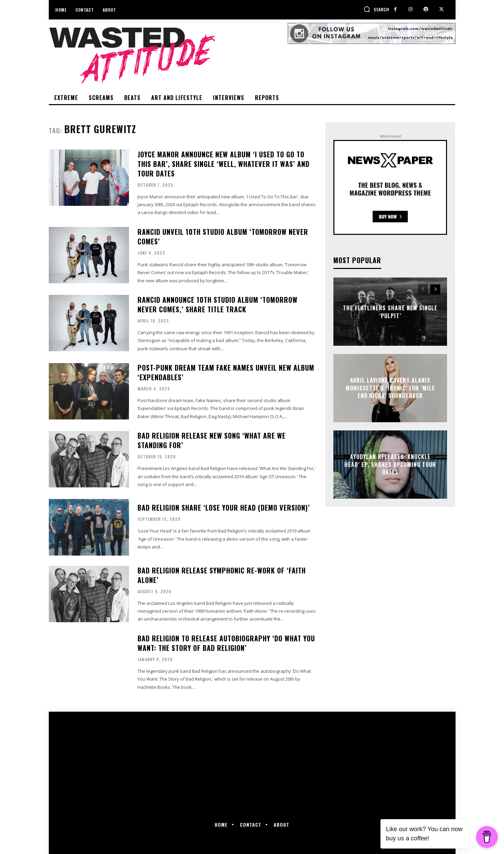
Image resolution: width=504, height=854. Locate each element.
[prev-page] (423, 289)
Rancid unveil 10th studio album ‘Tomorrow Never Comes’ (223, 237)
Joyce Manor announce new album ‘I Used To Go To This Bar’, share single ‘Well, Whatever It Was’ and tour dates (224, 164)
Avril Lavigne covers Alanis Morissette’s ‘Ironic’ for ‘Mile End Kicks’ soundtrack (390, 388)
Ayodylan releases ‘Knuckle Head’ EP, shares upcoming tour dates (390, 465)
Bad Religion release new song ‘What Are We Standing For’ (212, 440)
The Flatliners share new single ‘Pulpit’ (390, 312)
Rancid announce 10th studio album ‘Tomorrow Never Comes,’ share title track (218, 304)
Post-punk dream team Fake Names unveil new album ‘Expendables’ (226, 372)
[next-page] (435, 289)
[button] (376, 9)
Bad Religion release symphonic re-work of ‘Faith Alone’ (222, 575)
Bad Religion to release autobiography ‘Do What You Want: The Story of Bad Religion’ (226, 643)
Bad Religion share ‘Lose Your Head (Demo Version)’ (224, 508)
